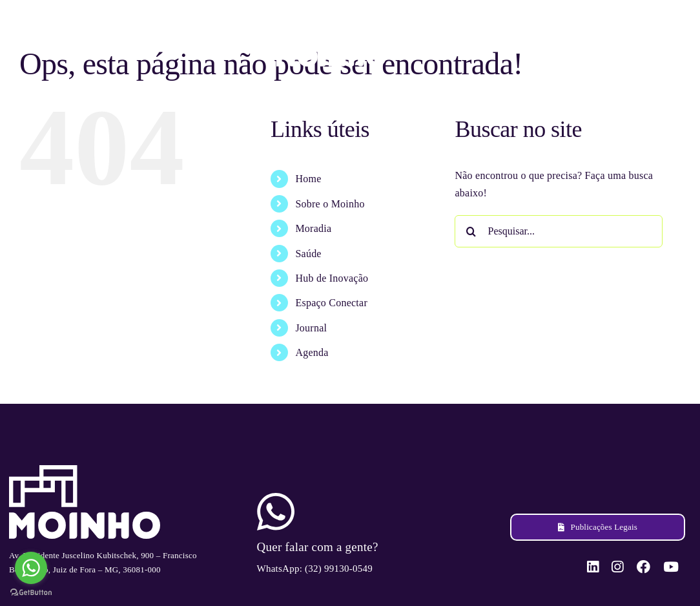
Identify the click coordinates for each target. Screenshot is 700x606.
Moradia (313, 228)
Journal (311, 328)
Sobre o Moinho (330, 204)
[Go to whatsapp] (31, 568)
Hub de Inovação (332, 278)
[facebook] (642, 40)
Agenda (312, 352)
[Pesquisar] (471, 231)
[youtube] (669, 40)
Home (308, 179)
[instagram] (618, 40)
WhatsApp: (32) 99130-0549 (315, 569)
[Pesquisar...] (558, 231)
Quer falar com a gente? (318, 547)
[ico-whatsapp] (276, 498)
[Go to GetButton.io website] (31, 593)
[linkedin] (594, 40)
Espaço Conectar (331, 303)
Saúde (308, 254)
